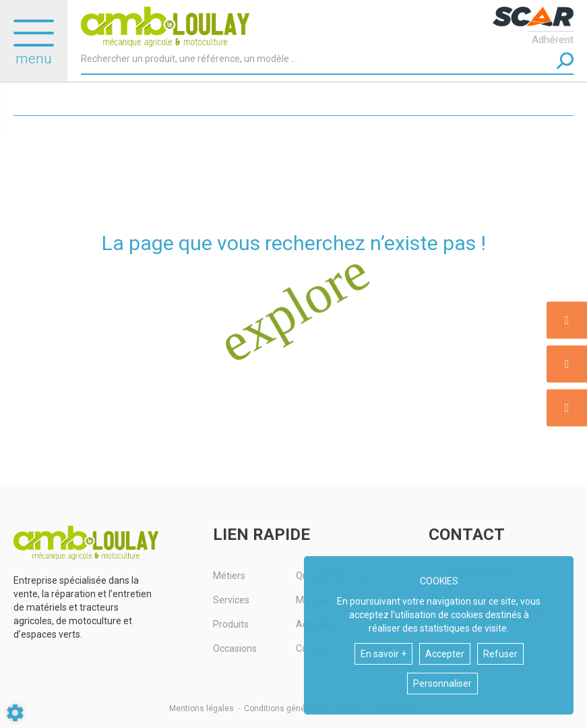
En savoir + (383, 654)
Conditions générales (284, 708)
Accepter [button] (445, 654)
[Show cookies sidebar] (15, 713)
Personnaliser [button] (442, 684)
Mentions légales (202, 708)
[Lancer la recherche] (565, 61)
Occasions (235, 648)
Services (231, 600)
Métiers (229, 576)
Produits (231, 624)
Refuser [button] (500, 654)
